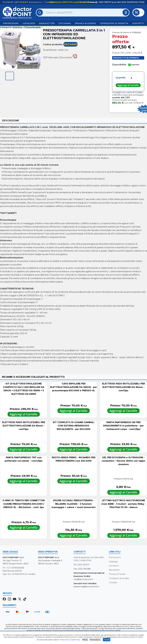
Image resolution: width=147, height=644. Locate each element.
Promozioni (11, 23)
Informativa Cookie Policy (70, 640)
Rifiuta (85, 640)
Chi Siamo (65, 23)
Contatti (138, 23)
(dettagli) (93, 2)
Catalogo (29, 23)
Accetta (107, 640)
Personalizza (95, 640)
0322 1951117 (83, 565)
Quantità (121, 78)
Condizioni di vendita (114, 23)
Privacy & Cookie (85, 23)
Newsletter (47, 23)
